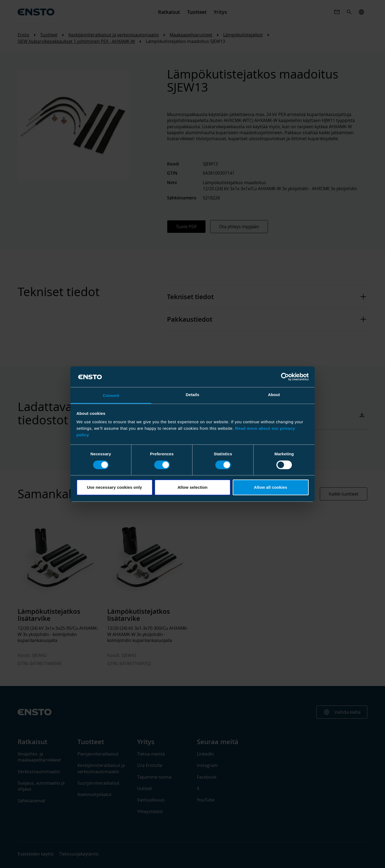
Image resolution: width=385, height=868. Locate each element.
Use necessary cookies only (114, 487)
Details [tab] (193, 395)
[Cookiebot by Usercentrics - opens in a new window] (285, 377)
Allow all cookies (271, 487)
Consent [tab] (111, 395)
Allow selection (193, 487)
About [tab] (274, 395)
